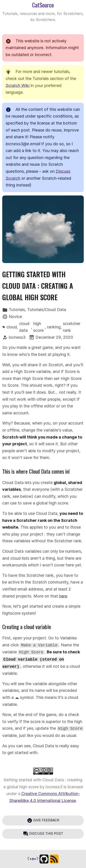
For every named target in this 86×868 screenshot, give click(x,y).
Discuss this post (43, 834)
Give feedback (43, 820)
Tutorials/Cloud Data (47, 310)
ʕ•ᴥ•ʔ (33, 859)
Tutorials (17, 310)
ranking (54, 327)
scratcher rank (72, 327)
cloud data (24, 327)
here (63, 596)
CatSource (43, 5)
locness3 (17, 337)
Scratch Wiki (18, 85)
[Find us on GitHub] (44, 859)
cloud (12, 327)
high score (38, 327)
